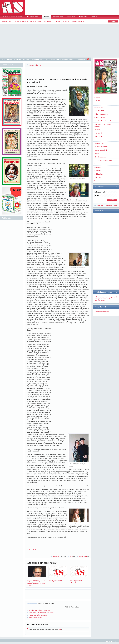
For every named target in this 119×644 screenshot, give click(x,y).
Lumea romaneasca (21, 21)
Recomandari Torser (102, 312)
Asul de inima (7, 21)
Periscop (97, 153)
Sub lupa (98, 177)
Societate (98, 167)
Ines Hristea (33, 550)
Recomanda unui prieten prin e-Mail (42, 613)
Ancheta (97, 100)
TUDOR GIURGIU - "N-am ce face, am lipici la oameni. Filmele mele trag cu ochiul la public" (37, 576)
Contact (94, 17)
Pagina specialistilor (101, 150)
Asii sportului (99, 107)
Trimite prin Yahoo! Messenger (40, 610)
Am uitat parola (112, 205)
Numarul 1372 (39, 59)
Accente (97, 97)
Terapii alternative (101, 181)
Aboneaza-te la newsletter (38, 615)
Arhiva (47, 17)
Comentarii (84, 556)
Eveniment (98, 133)
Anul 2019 (27, 59)
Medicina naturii (36, 21)
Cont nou (100, 205)
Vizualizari (59, 556)
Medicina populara (78, 21)
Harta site (110, 641)
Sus (116, 641)
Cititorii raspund (100, 117)
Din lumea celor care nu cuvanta (103, 125)
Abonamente (58, 17)
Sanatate (66, 21)
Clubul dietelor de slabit (103, 121)
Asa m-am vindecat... (102, 104)
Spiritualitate (48, 21)
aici (60, 630)
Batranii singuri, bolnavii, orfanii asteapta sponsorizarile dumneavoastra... (106, 299)
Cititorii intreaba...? (101, 114)
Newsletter (83, 17)
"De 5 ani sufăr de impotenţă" (79, 574)
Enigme (58, 21)
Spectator (98, 171)
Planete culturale (54, 59)
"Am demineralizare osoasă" (58, 574)
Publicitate (71, 17)
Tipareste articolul (35, 617)
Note (72, 556)
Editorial (97, 130)
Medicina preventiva (101, 147)
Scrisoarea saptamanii (102, 164)
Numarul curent (34, 17)
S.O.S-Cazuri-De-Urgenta (103, 160)
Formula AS (9, 59)
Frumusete (98, 136)
